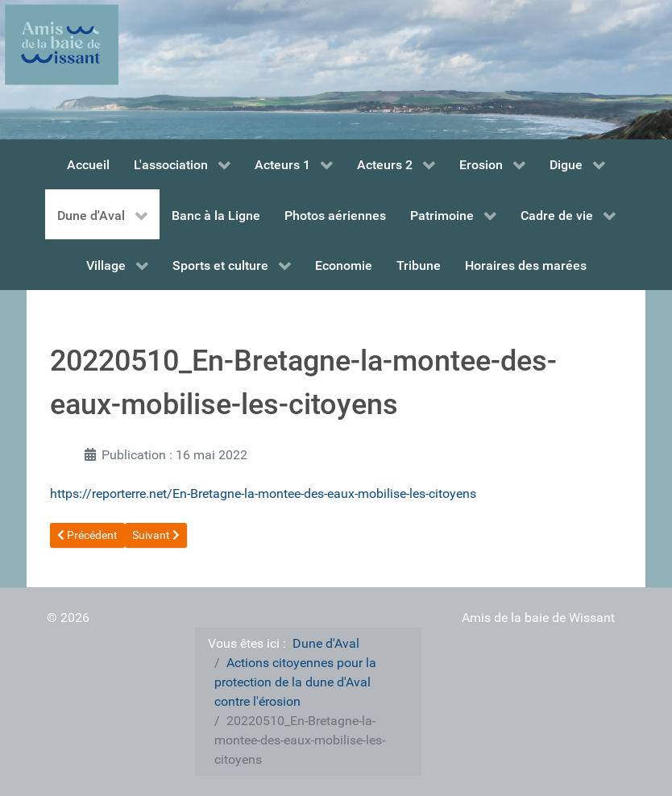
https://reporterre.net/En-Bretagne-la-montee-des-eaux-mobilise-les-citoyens (263, 493)
